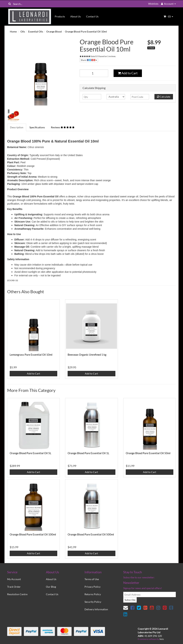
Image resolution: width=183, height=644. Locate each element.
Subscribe (130, 600)
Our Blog (51, 587)
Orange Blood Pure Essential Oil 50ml (148, 453)
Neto (162, 639)
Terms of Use (92, 579)
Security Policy (93, 602)
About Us (76, 16)
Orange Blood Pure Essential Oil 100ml (33, 534)
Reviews (63, 127)
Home (13, 31)
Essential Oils (36, 31)
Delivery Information (96, 609)
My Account (14, 579)
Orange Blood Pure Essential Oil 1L (88, 453)
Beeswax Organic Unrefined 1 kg (87, 355)
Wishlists (153, 4)
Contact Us (92, 16)
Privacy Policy (92, 587)
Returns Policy (93, 594)
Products (60, 16)
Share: (89, 60)
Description (17, 127)
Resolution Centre (17, 594)
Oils (23, 31)
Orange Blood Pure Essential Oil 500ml (91, 534)
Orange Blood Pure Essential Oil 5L (30, 453)
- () (168, 16)
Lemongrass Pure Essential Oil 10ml (31, 355)
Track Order (14, 587)
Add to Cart (128, 73)
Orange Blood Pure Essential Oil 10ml (86, 31)
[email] (150, 594)
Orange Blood (54, 31)
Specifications (37, 127)
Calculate (164, 97)
